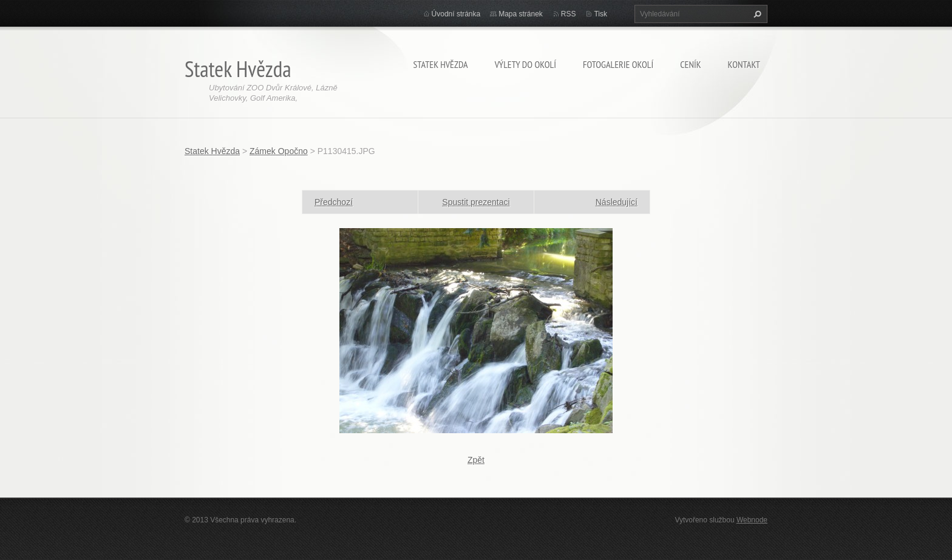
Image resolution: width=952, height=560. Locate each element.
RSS (569, 14)
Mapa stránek (521, 14)
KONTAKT (744, 64)
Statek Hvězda (440, 64)
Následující (617, 202)
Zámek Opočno (279, 151)
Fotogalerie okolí (618, 64)
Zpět (476, 460)
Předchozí (334, 202)
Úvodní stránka (456, 14)
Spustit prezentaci (476, 202)
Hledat (756, 14)
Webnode (752, 520)
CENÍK (690, 64)
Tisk (600, 14)
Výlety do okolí (525, 64)
